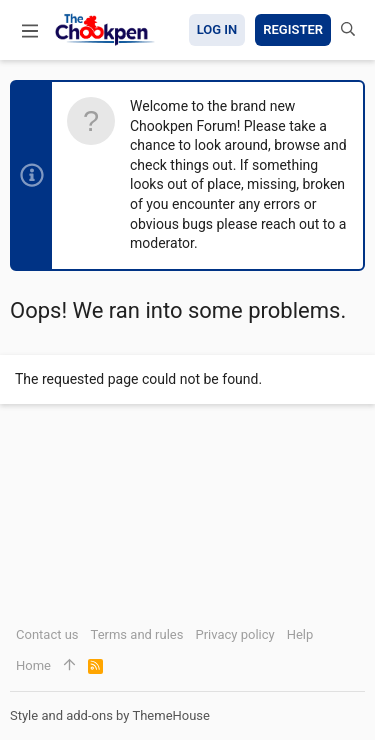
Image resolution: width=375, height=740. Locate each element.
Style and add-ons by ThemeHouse (110, 715)
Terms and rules (137, 634)
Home (33, 665)
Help (300, 634)
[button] (30, 30)
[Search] (348, 30)
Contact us (47, 634)
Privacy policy (234, 634)
